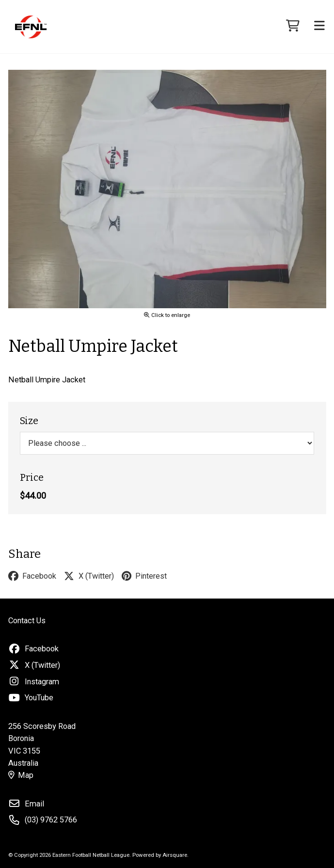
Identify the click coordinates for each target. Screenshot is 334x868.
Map (21, 775)
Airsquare (175, 855)
